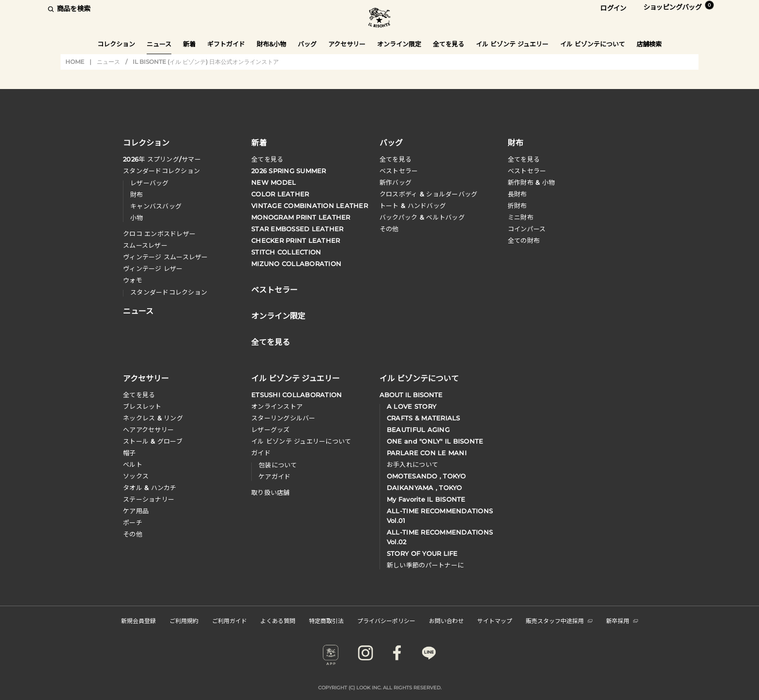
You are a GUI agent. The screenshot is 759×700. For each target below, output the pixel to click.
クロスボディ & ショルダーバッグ (428, 194)
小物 (137, 218)
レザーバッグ (150, 183)
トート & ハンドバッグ (413, 206)
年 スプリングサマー (162, 159)
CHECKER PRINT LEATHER (296, 240)
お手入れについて (412, 464)
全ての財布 (524, 240)
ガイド (261, 453)
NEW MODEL (273, 182)
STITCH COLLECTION (286, 252)
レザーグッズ (271, 430)
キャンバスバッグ (156, 206)
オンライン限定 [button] (399, 44)
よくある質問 (278, 620)
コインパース (527, 229)
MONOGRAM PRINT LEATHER (301, 217)
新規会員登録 (138, 620)
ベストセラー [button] (274, 289)
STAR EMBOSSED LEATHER (297, 229)
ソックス (136, 476)
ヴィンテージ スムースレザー (166, 257)
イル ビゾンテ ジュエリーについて (301, 441)
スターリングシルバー (283, 418)
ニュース (159, 44)
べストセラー (527, 171)
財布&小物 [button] (271, 44)
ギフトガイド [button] (226, 44)
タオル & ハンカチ (150, 488)
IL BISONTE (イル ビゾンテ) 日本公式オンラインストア (379, 19)
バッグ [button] (307, 44)
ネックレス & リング (153, 418)
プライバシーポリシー (386, 620)
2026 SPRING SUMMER (289, 171)
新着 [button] (189, 44)
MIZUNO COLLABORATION (296, 264)
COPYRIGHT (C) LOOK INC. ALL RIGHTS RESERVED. (380, 688)
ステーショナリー (149, 499)
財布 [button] (516, 142)
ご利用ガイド (229, 620)
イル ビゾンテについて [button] (592, 44)
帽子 (129, 453)
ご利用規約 (184, 620)
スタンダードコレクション (161, 171)
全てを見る (267, 159)
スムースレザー (145, 245)
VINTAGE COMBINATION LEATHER (310, 206)
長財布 (517, 194)
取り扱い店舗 (271, 492)
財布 (137, 194)
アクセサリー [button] (347, 44)
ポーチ (133, 522)
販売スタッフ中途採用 (559, 620)
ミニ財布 (521, 217)
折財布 (517, 206)
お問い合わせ (446, 620)
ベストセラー (399, 171)
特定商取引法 (326, 620)
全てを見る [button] (448, 44)
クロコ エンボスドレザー (159, 234)
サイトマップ (495, 620)
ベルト (133, 464)
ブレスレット (142, 406)
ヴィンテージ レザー (153, 268)
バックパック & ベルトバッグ (422, 217)
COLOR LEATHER (280, 194)
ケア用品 (136, 511)
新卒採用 (622, 620)
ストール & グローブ (153, 441)
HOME (75, 62)
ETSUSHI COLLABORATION (296, 395)
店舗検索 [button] (649, 44)
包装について (278, 465)
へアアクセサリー (148, 430)
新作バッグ (395, 182)
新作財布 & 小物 (531, 182)
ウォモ (133, 280)
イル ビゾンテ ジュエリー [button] (512, 44)
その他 (389, 229)
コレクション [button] (116, 44)
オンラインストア (277, 406)
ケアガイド (274, 477)
